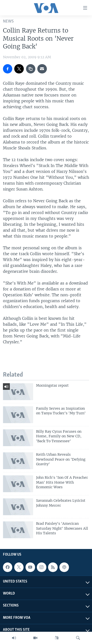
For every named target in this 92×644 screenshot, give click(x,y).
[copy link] (31, 69)
